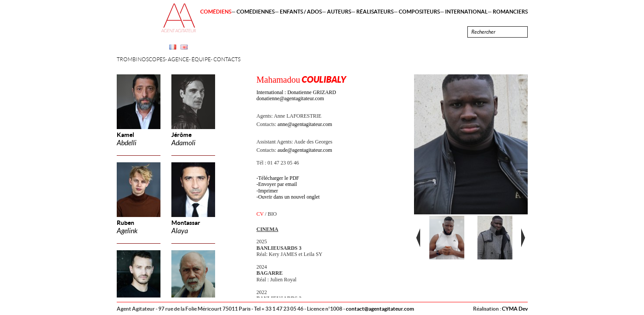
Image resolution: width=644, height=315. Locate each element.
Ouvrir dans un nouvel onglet (289, 197)
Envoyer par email (278, 184)
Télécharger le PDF (279, 178)
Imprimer (268, 191)
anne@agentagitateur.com (305, 124)
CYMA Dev (515, 309)
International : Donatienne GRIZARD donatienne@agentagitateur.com (296, 95)
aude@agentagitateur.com (305, 150)
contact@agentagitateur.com (380, 309)
